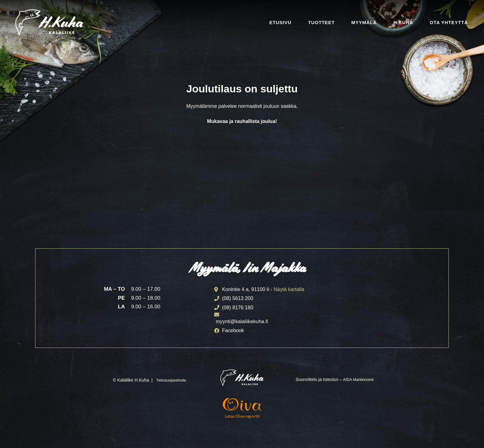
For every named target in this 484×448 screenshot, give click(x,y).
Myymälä (364, 22)
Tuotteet (321, 22)
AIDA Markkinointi (358, 381)
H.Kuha (403, 22)
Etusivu (280, 22)
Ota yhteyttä (449, 22)
